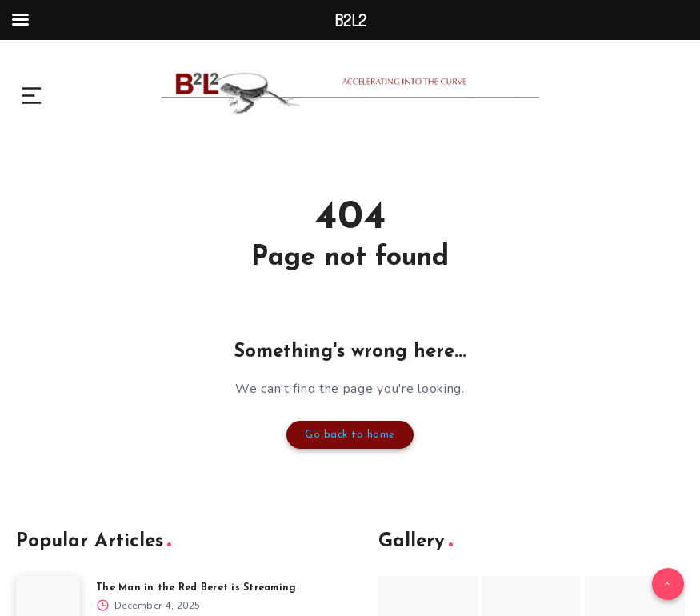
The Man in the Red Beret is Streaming (202, 584)
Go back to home (350, 433)
